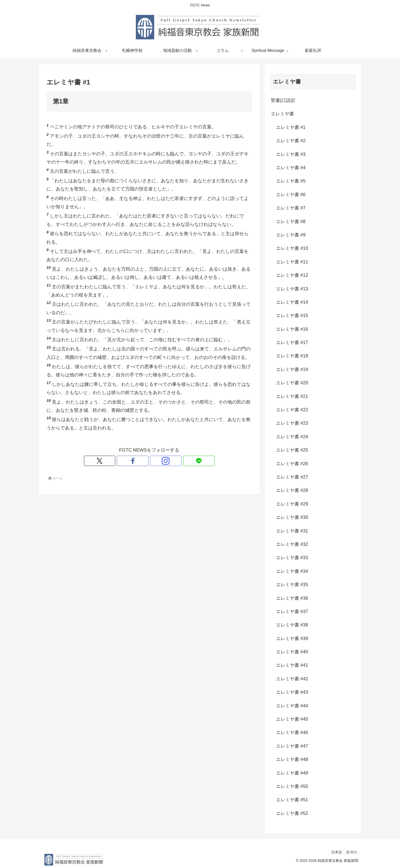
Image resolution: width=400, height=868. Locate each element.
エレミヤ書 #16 (292, 329)
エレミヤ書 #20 (292, 383)
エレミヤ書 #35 (292, 585)
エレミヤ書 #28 (292, 490)
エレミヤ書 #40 (292, 652)
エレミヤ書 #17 (292, 342)
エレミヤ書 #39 (292, 638)
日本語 (335, 852)
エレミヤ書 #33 (292, 558)
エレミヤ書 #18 (292, 356)
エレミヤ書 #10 (292, 248)
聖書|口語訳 (283, 100)
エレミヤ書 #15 (292, 316)
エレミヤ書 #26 (292, 464)
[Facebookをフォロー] (143, 461)
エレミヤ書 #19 (292, 369)
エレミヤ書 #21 (292, 396)
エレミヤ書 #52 (292, 813)
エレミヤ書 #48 (292, 759)
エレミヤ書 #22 (292, 410)
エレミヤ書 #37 (292, 612)
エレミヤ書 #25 (292, 450)
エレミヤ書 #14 (292, 302)
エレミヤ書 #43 (292, 692)
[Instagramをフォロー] (155, 461)
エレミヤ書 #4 (291, 168)
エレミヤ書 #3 (291, 154)
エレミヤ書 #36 (292, 598)
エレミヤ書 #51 (292, 800)
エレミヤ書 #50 (292, 786)
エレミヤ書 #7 (291, 208)
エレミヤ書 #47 (292, 746)
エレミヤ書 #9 (291, 235)
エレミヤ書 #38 (292, 625)
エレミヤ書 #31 (292, 531)
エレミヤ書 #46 (292, 732)
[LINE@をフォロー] (167, 461)
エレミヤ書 (282, 114)
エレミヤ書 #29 (292, 504)
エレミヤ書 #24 (292, 437)
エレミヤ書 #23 (292, 423)
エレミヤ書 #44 (292, 706)
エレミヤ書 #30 (292, 517)
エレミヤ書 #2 (291, 141)
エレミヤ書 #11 (292, 262)
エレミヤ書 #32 (292, 544)
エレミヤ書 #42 (292, 679)
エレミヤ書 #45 (292, 719)
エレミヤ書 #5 (291, 181)
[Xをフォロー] (131, 461)
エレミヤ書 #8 (291, 222)
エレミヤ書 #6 (291, 195)
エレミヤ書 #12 (292, 275)
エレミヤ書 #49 (292, 773)
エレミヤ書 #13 (292, 289)
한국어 (351, 852)
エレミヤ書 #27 (292, 477)
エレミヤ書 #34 (292, 571)
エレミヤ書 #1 (291, 127)
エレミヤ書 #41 (292, 665)
